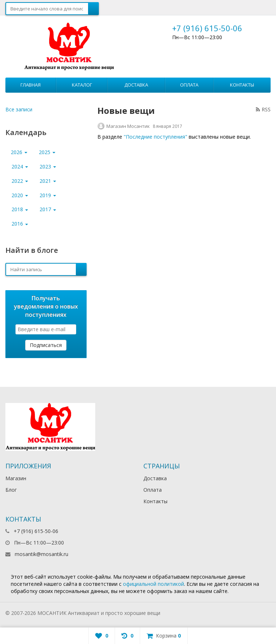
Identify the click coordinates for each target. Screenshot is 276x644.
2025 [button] (47, 152)
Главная (31, 85)
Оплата (189, 85)
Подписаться (46, 345)
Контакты (242, 85)
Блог (11, 490)
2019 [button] (48, 195)
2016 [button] (20, 224)
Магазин (16, 478)
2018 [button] (20, 209)
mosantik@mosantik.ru (42, 554)
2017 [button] (48, 209)
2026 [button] (19, 152)
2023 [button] (48, 166)
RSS (263, 109)
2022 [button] (20, 181)
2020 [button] (20, 195)
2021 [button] (48, 181)
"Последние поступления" (155, 137)
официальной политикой (153, 584)
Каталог (82, 85)
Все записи (19, 109)
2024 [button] (20, 166)
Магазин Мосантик (128, 126)
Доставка (136, 85)
